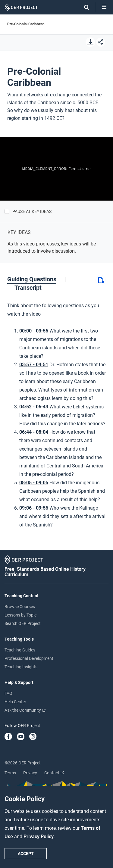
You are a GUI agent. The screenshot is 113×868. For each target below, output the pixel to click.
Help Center (15, 702)
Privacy (30, 773)
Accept (26, 854)
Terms (10, 773)
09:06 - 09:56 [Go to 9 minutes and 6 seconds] (34, 508)
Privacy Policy (39, 837)
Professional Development (29, 658)
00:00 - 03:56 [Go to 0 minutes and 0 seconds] (34, 331)
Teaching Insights (21, 667)
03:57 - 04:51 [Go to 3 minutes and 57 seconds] (34, 365)
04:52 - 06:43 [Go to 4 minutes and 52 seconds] (34, 407)
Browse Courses (20, 607)
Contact (54, 773)
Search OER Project (23, 623)
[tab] (37, 279)
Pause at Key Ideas (32, 211)
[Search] (83, 7)
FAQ (8, 693)
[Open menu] (104, 7)
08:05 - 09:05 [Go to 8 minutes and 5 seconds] (34, 483)
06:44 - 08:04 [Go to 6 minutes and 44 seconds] (34, 432)
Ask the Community (25, 710)
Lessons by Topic (20, 615)
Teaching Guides (20, 650)
